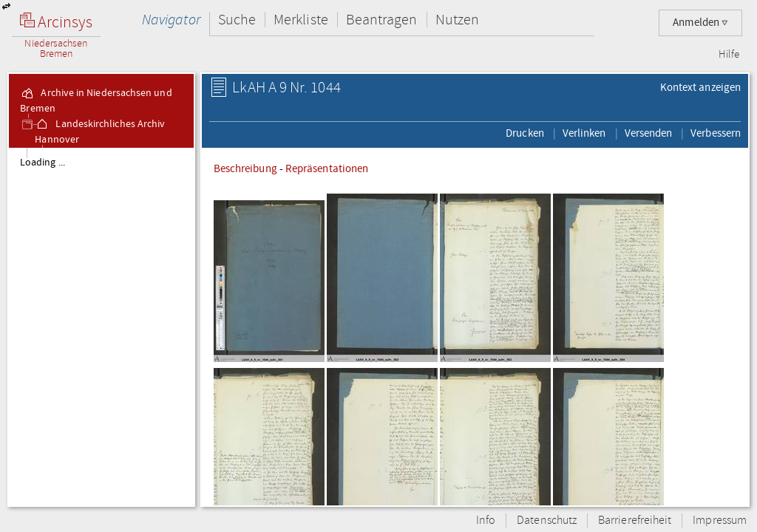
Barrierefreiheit (635, 521)
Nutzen (457, 20)
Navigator (171, 20)
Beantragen (382, 20)
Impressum (720, 521)
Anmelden (700, 23)
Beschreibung (245, 168)
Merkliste (301, 20)
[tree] (101, 327)
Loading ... (43, 163)
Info (486, 521)
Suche (237, 20)
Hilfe (729, 55)
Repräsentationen (327, 168)
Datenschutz (547, 521)
